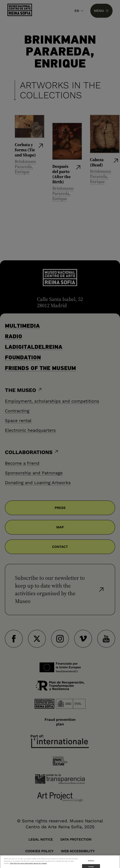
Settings (91, 862)
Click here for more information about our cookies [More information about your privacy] (28, 865)
